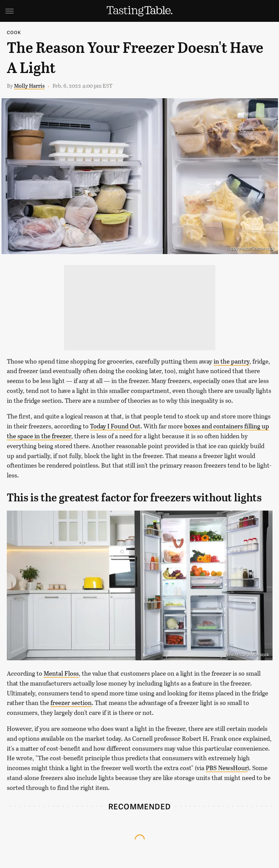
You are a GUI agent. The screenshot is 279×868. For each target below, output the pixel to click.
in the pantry (231, 361)
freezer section (71, 703)
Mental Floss (61, 673)
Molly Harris (29, 85)
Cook (14, 32)
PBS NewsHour (227, 768)
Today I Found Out (115, 426)
